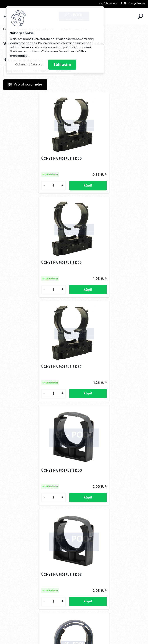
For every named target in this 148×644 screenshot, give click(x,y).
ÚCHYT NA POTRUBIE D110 (99, 471)
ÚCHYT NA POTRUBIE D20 (28, 159)
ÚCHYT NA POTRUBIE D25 (99, 159)
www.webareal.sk (92, 640)
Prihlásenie (110, 3)
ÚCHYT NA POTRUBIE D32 (28, 263)
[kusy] (19, 186)
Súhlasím (62, 64)
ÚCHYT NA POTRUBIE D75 (99, 367)
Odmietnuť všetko (29, 64)
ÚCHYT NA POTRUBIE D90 (28, 471)
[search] (141, 16)
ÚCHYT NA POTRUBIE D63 (28, 367)
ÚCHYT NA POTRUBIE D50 (99, 263)
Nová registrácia (134, 3)
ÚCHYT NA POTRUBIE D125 (64, 575)
